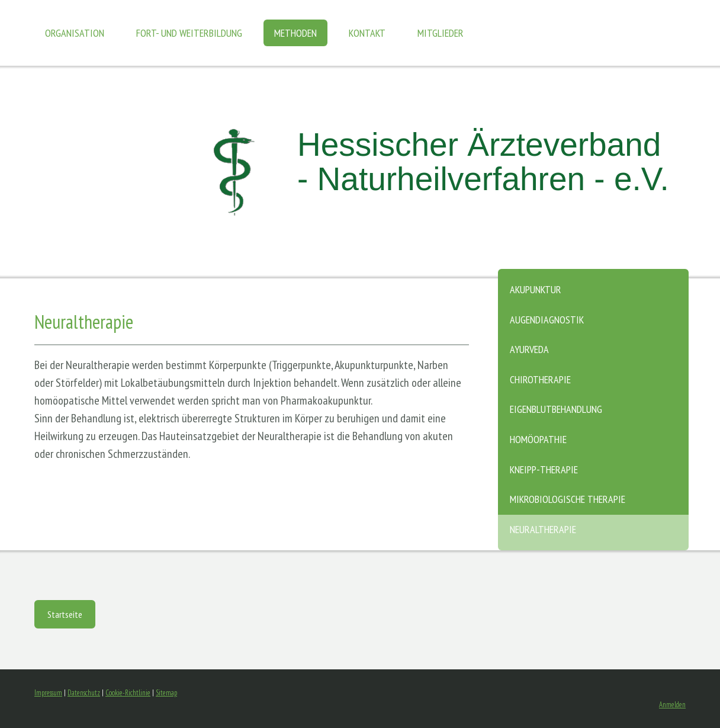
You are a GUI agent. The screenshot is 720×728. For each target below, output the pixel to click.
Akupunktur (536, 289)
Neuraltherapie (543, 529)
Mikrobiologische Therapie (568, 499)
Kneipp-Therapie (544, 469)
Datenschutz (84, 693)
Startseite (65, 614)
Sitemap (166, 693)
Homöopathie (538, 439)
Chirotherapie (540, 379)
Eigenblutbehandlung (556, 409)
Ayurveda (529, 349)
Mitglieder (441, 33)
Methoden (295, 33)
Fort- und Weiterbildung (189, 33)
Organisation (75, 33)
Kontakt (367, 33)
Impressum (48, 693)
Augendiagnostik (547, 320)
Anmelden (672, 705)
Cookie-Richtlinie (128, 693)
